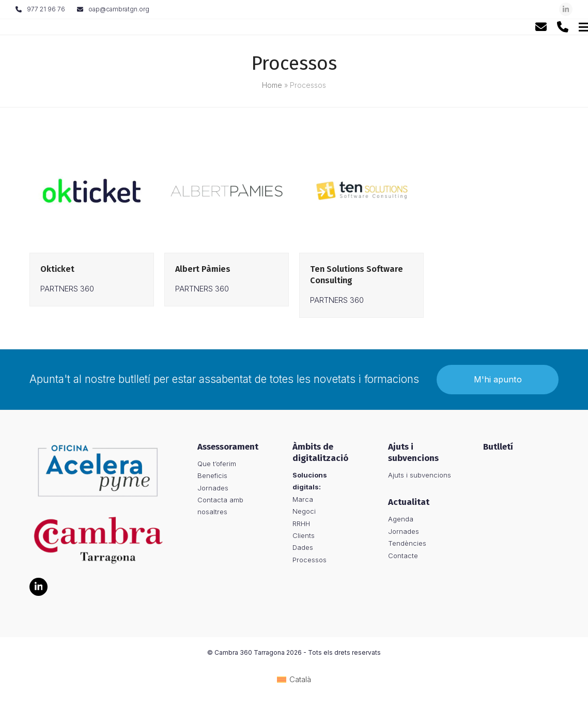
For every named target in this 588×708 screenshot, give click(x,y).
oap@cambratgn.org (119, 9)
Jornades (213, 489)
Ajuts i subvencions (420, 476)
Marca (303, 501)
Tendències (407, 545)
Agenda (401, 521)
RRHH (301, 525)
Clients (304, 537)
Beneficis (212, 478)
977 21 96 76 (46, 9)
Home (272, 85)
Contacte (403, 557)
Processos (310, 561)
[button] (567, 27)
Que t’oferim (217, 465)
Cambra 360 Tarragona (250, 655)
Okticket (57, 269)
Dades (303, 549)
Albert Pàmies (203, 269)
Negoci (304, 513)
